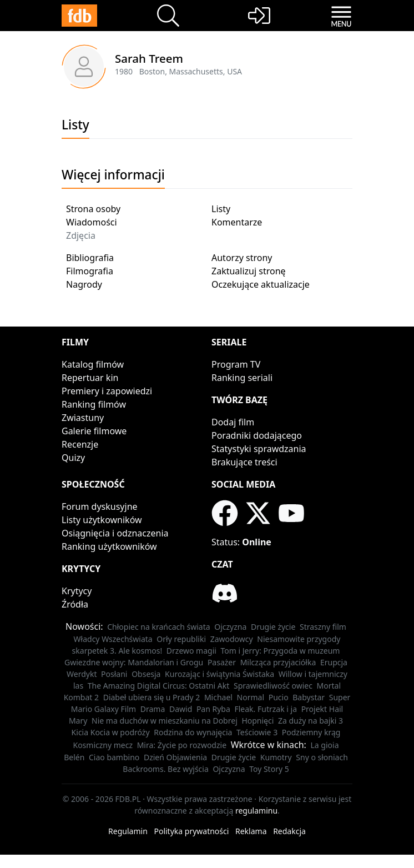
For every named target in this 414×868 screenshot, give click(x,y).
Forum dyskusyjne (100, 506)
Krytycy (77, 591)
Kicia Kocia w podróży (111, 732)
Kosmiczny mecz (103, 745)
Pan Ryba (213, 709)
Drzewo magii (191, 651)
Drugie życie (273, 627)
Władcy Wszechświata (113, 639)
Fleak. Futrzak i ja (266, 709)
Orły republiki (181, 639)
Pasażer (222, 662)
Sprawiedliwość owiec (273, 686)
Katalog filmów (93, 364)
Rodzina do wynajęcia (193, 732)
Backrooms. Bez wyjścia (166, 769)
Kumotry (276, 757)
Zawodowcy (232, 639)
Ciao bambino (114, 757)
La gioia (325, 745)
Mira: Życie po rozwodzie (182, 745)
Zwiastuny (83, 418)
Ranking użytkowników (109, 546)
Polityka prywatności (191, 831)
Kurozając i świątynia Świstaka (219, 674)
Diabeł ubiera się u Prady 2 (152, 697)
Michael (218, 697)
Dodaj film (233, 422)
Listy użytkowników (102, 520)
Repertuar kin (90, 378)
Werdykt (82, 674)
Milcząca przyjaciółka (278, 662)
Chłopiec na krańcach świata (158, 627)
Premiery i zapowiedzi (107, 391)
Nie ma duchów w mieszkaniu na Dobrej (165, 721)
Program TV (236, 364)
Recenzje (80, 444)
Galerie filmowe (94, 431)
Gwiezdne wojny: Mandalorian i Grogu (134, 662)
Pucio (279, 697)
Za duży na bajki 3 (310, 721)
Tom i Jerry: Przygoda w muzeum (281, 651)
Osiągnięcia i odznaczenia (115, 533)
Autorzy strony (242, 258)
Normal (251, 697)
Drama (153, 709)
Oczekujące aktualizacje (261, 284)
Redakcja (289, 831)
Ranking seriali (242, 378)
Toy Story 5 (269, 769)
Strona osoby (93, 209)
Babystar (309, 697)
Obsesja (146, 674)
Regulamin (128, 831)
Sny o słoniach (322, 757)
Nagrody (84, 284)
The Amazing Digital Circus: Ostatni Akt (159, 686)
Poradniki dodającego (257, 435)
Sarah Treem (149, 58)
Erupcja (334, 662)
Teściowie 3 (257, 732)
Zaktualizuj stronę (249, 271)
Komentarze (237, 222)
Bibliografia (90, 258)
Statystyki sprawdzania (259, 449)
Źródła (75, 604)
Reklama (251, 831)
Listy (221, 209)
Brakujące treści (244, 462)
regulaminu (256, 811)
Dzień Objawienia (175, 757)
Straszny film (323, 627)
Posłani (114, 674)
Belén (74, 757)
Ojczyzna (230, 627)
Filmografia (90, 271)
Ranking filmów (94, 404)
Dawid (181, 709)
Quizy (73, 458)
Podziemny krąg (311, 732)
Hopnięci (258, 721)
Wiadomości (92, 222)
